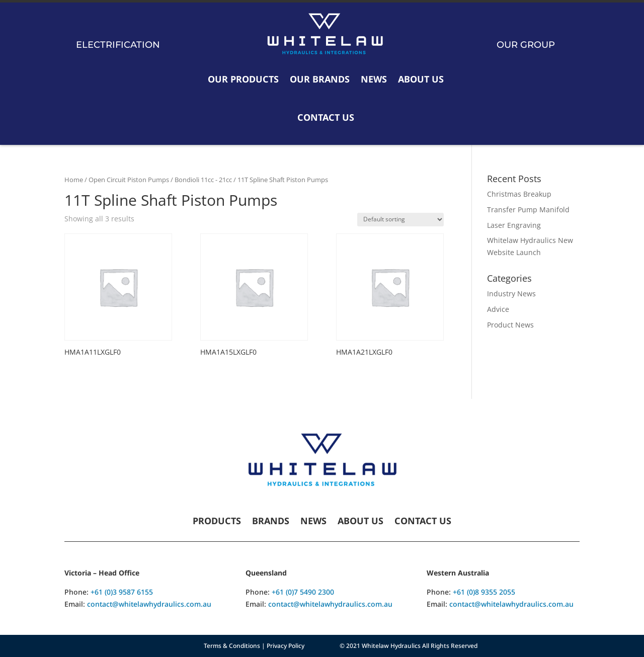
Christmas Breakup (519, 194)
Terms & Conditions (232, 646)
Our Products (243, 79)
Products (217, 522)
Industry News (511, 294)
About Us (421, 79)
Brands (271, 522)
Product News (510, 325)
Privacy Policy (286, 646)
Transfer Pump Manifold (528, 210)
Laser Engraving (514, 225)
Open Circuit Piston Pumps (129, 180)
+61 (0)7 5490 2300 (303, 592)
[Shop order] (400, 220)
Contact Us (326, 117)
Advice (498, 309)
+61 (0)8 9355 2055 (484, 592)
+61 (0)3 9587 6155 (122, 592)
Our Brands (320, 79)
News (374, 79)
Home (74, 180)
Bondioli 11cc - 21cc (203, 180)
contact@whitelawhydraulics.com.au (149, 604)
